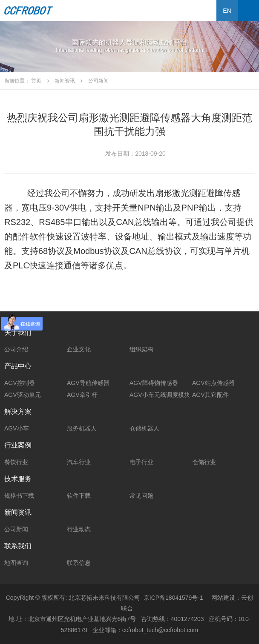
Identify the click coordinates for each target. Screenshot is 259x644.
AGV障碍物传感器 (154, 383)
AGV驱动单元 (23, 395)
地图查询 (16, 563)
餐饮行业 (16, 462)
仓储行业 (204, 462)
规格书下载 (19, 496)
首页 (36, 81)
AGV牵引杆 (82, 395)
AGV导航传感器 (88, 383)
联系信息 (79, 563)
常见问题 (141, 496)
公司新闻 (16, 529)
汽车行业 (79, 462)
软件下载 (79, 496)
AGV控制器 (20, 383)
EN (227, 11)
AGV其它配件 (210, 395)
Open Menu (248, 11)
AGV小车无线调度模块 (160, 395)
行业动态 (79, 529)
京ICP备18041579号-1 (173, 598)
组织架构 (141, 349)
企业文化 (79, 349)
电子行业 (141, 462)
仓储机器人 (144, 428)
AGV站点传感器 (213, 383)
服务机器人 (82, 428)
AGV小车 (17, 428)
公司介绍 (16, 349)
